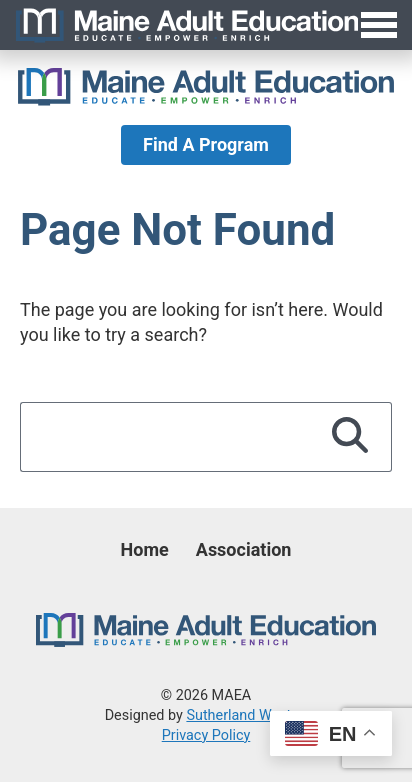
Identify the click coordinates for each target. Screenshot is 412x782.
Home (145, 549)
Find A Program (206, 144)
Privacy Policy (206, 735)
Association (244, 549)
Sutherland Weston (246, 715)
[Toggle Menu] (206, 25)
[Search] (350, 437)
